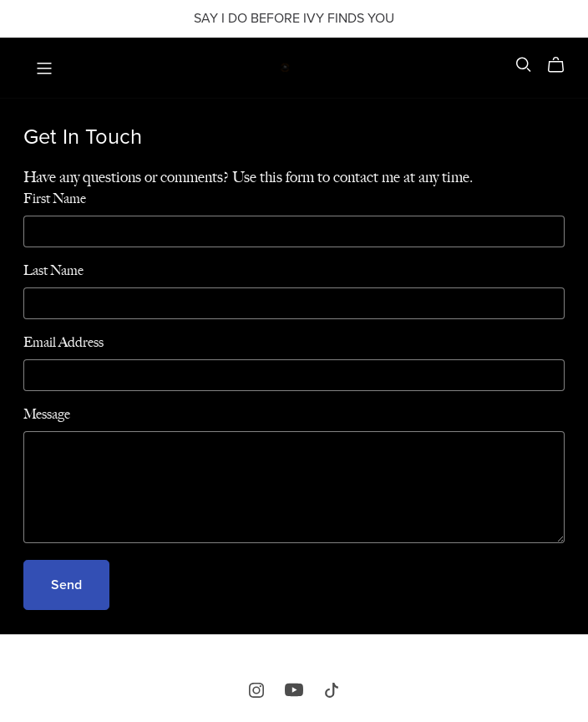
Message (47, 414)
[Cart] (563, 65)
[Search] (524, 65)
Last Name (53, 270)
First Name (55, 198)
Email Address (63, 342)
